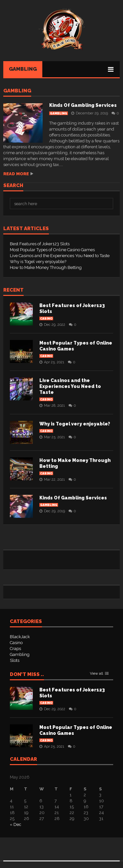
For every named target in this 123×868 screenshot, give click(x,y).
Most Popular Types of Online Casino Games (52, 250)
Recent (13, 290)
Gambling (23, 69)
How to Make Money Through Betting (46, 267)
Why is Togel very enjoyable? (38, 262)
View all (96, 674)
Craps (15, 649)
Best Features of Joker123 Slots (40, 244)
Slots (15, 660)
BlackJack (20, 637)
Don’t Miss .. (27, 675)
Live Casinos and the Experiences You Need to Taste (60, 256)
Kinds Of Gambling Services (83, 105)
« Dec (16, 824)
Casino (46, 319)
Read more (16, 174)
